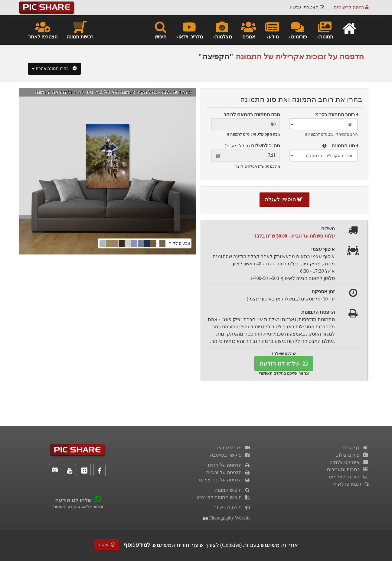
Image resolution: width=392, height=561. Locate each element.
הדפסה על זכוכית (228, 472)
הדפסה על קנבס (229, 465)
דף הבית (355, 448)
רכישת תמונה (80, 30)
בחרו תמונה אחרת (54, 69)
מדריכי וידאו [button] (189, 30)
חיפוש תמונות (232, 490)
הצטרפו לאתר (43, 30)
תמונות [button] (325, 30)
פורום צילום (352, 455)
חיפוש (160, 30)
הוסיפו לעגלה (284, 199)
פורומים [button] (297, 30)
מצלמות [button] (222, 30)
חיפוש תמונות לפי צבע (223, 497)
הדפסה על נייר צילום (225, 480)
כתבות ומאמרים (348, 469)
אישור (107, 545)
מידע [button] (272, 30)
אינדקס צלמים (349, 462)
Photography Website (227, 518)
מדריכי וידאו (234, 448)
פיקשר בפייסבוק (229, 455)
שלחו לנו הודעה (284, 363)
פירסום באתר (232, 508)
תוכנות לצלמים (349, 477)
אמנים (249, 30)
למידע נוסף (137, 545)
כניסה (351, 7)
